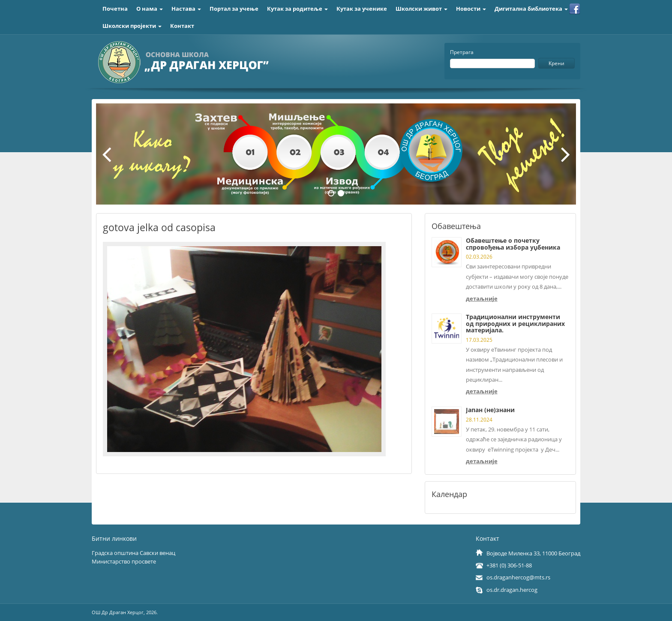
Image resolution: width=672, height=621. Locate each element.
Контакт (182, 26)
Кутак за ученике (362, 9)
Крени (556, 63)
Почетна (115, 9)
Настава (186, 9)
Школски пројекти (132, 26)
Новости (471, 9)
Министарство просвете (124, 561)
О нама (150, 9)
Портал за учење (234, 9)
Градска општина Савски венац (133, 553)
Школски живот (421, 9)
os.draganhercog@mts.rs (518, 577)
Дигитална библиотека (531, 9)
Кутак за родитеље (297, 9)
